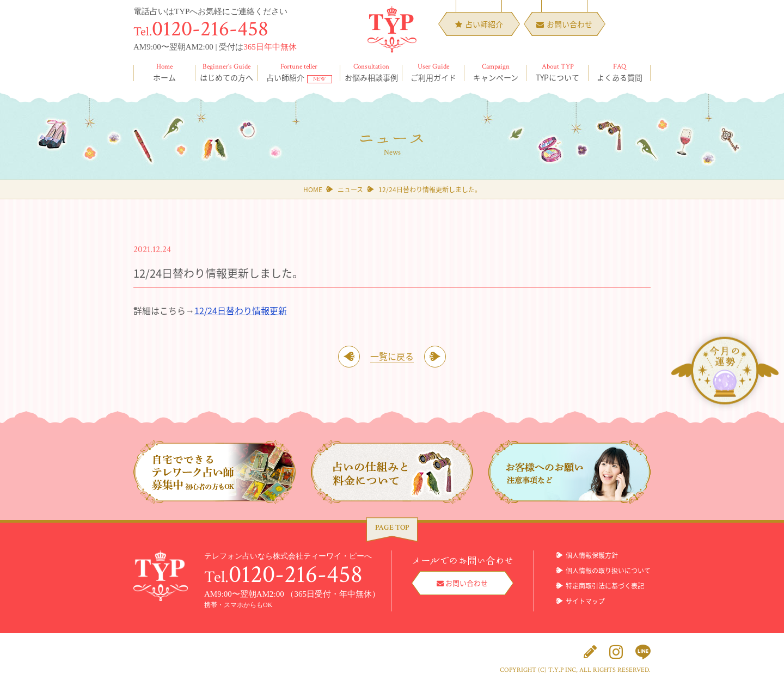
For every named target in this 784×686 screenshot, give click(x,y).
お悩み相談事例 (371, 72)
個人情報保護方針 (592, 555)
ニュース (350, 189)
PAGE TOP (392, 528)
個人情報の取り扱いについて (608, 571)
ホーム (164, 72)
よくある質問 (620, 72)
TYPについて (558, 72)
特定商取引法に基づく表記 (605, 586)
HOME (313, 189)
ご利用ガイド (433, 72)
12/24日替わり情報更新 (241, 310)
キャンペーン (495, 72)
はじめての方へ (226, 72)
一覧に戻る (392, 356)
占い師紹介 (299, 72)
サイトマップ (585, 601)
